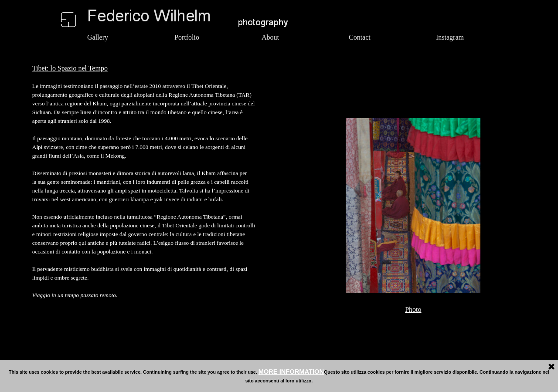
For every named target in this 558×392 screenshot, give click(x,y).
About (270, 37)
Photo (413, 309)
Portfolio (187, 37)
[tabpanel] (189, 186)
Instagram (450, 37)
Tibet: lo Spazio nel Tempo (70, 68)
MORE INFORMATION (291, 372)
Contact (360, 37)
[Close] (551, 367)
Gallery (98, 37)
